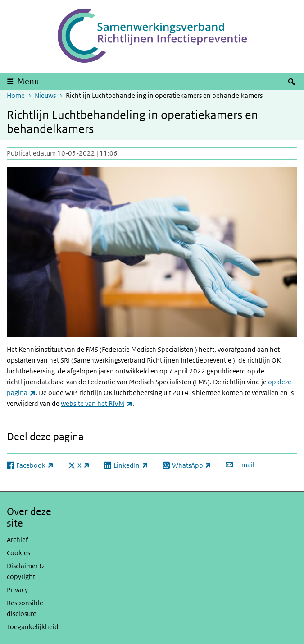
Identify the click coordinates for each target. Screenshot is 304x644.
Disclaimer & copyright (25, 571)
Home (16, 95)
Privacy (17, 590)
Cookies (18, 553)
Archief (17, 540)
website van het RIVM (97, 403)
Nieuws (45, 95)
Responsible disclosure (25, 608)
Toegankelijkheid (33, 627)
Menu (28, 81)
